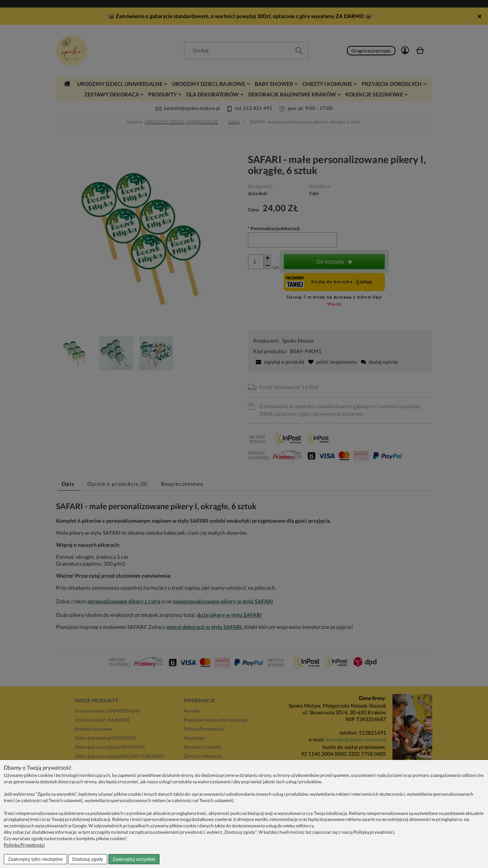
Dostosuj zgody (88, 859)
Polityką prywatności (374, 832)
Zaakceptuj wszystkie (134, 859)
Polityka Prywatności (24, 845)
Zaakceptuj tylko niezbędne (35, 859)
